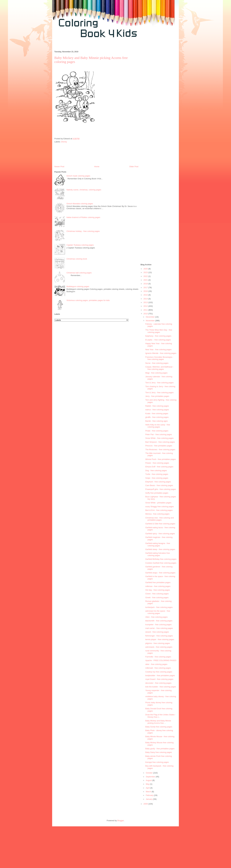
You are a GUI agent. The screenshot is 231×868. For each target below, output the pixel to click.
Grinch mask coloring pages (78, 176)
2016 (146, 291)
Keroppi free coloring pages (157, 762)
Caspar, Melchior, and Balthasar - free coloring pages (159, 368)
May (148, 784)
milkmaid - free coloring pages (158, 668)
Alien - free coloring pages (156, 617)
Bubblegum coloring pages (78, 286)
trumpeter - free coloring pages (158, 625)
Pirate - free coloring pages (157, 431)
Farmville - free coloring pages (158, 657)
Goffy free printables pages (157, 493)
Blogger (121, 821)
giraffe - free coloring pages (157, 417)
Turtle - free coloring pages (157, 474)
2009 (146, 804)
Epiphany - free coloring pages (158, 336)
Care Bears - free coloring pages (159, 485)
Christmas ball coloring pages (79, 273)
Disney (64, 142)
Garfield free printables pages (158, 582)
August (149, 780)
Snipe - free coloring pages (157, 478)
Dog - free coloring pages (156, 470)
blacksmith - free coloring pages (159, 621)
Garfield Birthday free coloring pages (161, 559)
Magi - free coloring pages (156, 373)
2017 (146, 287)
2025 (146, 269)
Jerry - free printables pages (157, 396)
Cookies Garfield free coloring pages (161, 563)
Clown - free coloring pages (157, 594)
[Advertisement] (106, 46)
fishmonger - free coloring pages (159, 636)
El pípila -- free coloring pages (158, 340)
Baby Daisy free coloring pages (159, 752)
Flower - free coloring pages (157, 463)
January (150, 799)
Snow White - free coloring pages (159, 438)
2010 (146, 314)
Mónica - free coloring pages (157, 514)
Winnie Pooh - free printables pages (161, 459)
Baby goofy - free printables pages (160, 749)
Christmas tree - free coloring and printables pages (159, 519)
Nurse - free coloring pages (157, 363)
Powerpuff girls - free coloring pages (161, 489)
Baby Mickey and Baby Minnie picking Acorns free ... (158, 722)
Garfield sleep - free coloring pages (160, 549)
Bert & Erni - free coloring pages (159, 510)
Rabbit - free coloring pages (157, 406)
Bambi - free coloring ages (156, 421)
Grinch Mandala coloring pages (80, 204)
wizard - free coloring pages (157, 632)
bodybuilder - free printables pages (160, 675)
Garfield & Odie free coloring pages (160, 524)
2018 (146, 284)
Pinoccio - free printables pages (159, 446)
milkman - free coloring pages (158, 586)
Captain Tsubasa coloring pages (80, 245)
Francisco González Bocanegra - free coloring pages (159, 358)
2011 (146, 310)
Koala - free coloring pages (157, 413)
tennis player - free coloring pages (160, 639)
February (150, 795)
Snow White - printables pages (158, 503)
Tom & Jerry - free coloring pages (159, 383)
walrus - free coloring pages (157, 410)
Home (97, 167)
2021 (146, 280)
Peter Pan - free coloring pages (159, 434)
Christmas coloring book (77, 259)
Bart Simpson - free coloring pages (160, 442)
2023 (146, 272)
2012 (146, 306)
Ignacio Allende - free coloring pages (161, 353)
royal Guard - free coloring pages (159, 679)
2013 (146, 302)
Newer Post (59, 167)
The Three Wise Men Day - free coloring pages (159, 331)
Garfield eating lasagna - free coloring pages (158, 544)
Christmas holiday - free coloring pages (83, 231)
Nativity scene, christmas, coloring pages (84, 190)
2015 (146, 295)
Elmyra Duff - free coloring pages (159, 467)
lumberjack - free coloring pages (159, 607)
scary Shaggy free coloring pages (159, 507)
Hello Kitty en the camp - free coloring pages (158, 426)
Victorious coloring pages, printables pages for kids (88, 300)
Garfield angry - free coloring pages (160, 573)
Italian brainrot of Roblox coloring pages (83, 217)
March (149, 792)
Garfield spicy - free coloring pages (160, 534)
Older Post (134, 167)
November (151, 321)
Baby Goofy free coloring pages (159, 727)
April (148, 788)
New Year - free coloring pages (158, 350)
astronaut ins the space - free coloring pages (158, 612)
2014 (146, 299)
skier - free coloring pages (156, 664)
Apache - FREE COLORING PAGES (161, 660)
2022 (146, 276)
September (151, 777)
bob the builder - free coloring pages (161, 687)
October (150, 773)
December (151, 317)
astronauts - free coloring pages (159, 647)
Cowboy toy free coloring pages (159, 672)
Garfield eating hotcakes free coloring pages (157, 554)
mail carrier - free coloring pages (159, 628)
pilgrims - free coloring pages (158, 643)
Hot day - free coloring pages (158, 590)
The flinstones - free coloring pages (160, 450)
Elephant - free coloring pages (158, 482)
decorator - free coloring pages (158, 683)
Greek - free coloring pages (157, 597)
